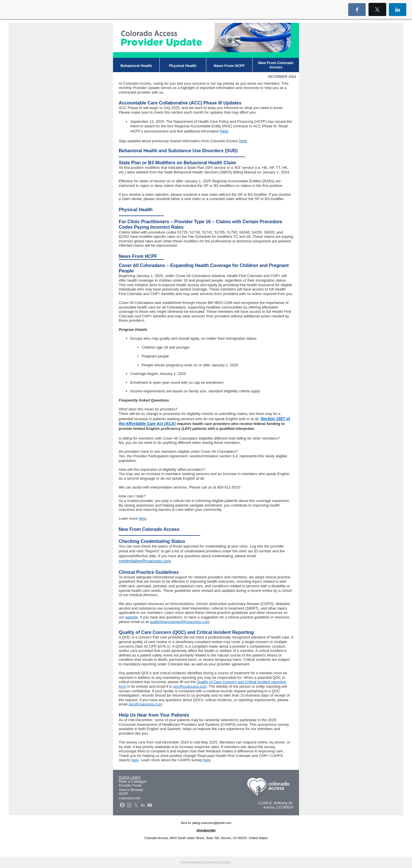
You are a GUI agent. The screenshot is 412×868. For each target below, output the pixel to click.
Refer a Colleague (133, 782)
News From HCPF (229, 66)
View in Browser (131, 790)
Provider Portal (130, 786)
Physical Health (183, 66)
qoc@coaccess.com (190, 686)
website (131, 617)
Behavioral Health (136, 66)
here (224, 131)
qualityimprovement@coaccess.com (179, 622)
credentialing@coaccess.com (145, 561)
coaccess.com (130, 798)
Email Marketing (192, 862)
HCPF (123, 794)
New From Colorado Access (276, 65)
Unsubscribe (206, 830)
